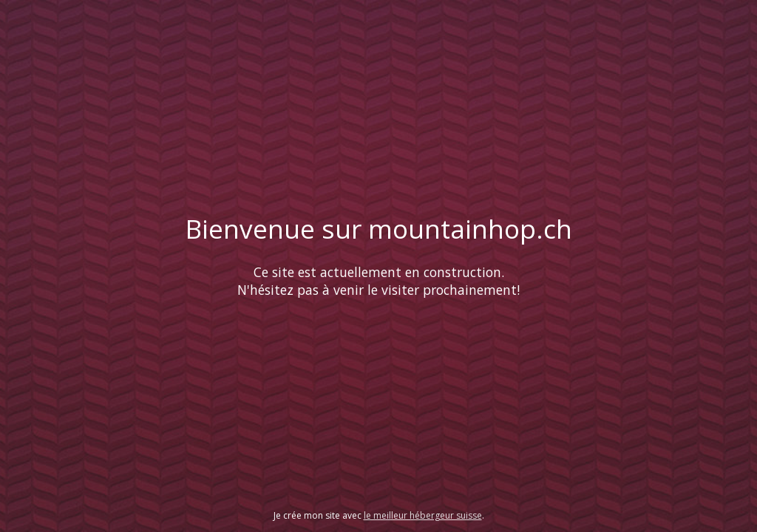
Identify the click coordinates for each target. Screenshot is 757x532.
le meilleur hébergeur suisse (423, 515)
